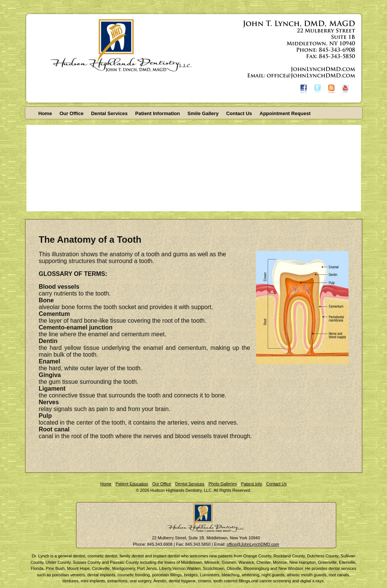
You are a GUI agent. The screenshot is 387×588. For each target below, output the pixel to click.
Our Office (72, 113)
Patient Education (132, 484)
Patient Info (251, 484)
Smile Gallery (203, 113)
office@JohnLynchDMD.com (253, 544)
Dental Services (109, 113)
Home (45, 113)
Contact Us (239, 113)
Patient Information (157, 113)
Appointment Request (285, 113)
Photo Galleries (223, 484)
